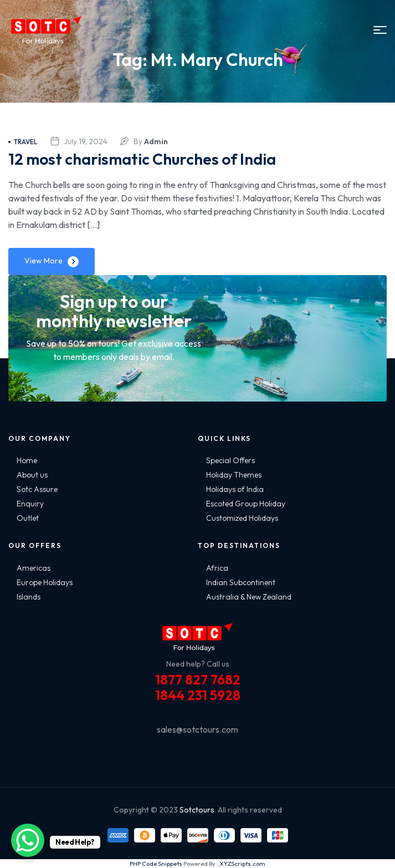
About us (32, 475)
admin (156, 141)
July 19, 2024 (86, 141)
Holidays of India (235, 489)
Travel (23, 142)
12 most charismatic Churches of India (142, 159)
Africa (217, 568)
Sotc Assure (37, 489)
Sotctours (197, 810)
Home (27, 460)
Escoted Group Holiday (246, 504)
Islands (29, 597)
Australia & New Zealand (249, 597)
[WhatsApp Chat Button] (28, 840)
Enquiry (30, 504)
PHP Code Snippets (156, 864)
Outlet (28, 518)
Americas (34, 568)
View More (43, 261)
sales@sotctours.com (197, 729)
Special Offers (230, 460)
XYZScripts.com (242, 864)
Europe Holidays (45, 582)
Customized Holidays (242, 518)
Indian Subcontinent (241, 582)
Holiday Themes (234, 475)
